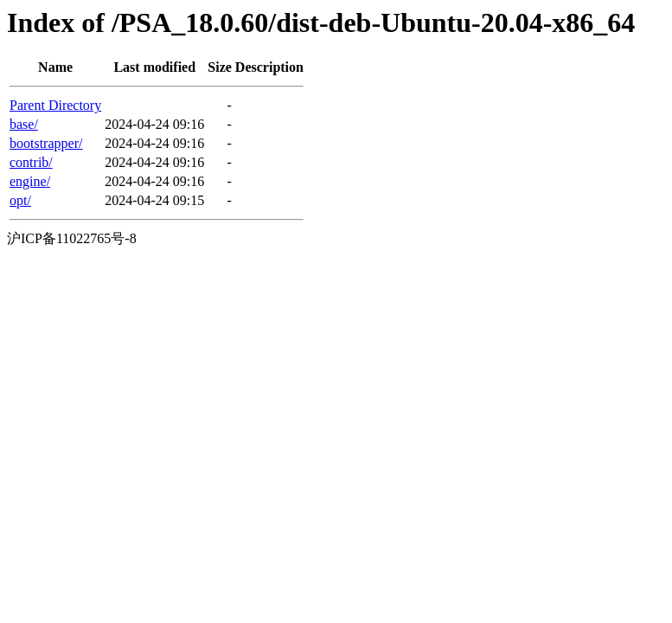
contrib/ (31, 162)
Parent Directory (55, 105)
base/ (24, 124)
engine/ (30, 181)
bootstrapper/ (46, 143)
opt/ (20, 200)
